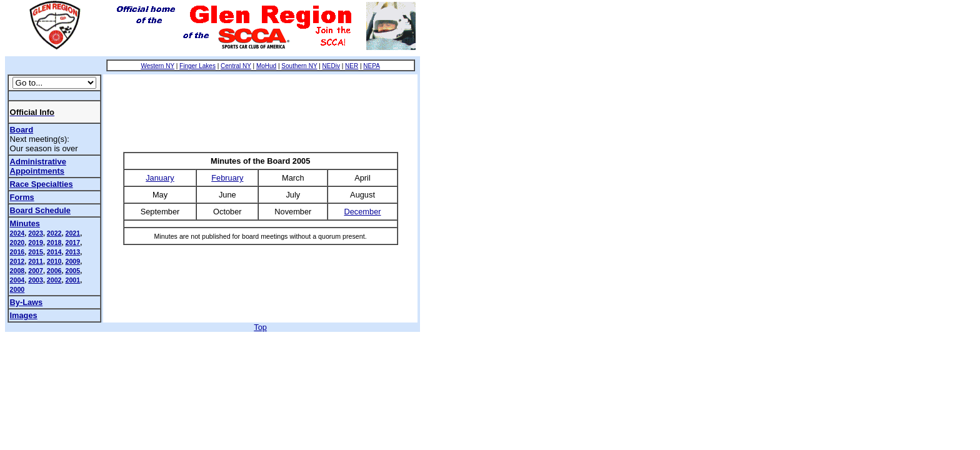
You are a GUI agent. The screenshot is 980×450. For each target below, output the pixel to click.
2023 (36, 233)
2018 (54, 242)
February (227, 178)
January (160, 178)
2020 (17, 242)
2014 (54, 252)
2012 (17, 261)
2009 (72, 261)
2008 (17, 271)
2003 (36, 280)
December (363, 212)
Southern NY (299, 66)
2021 (72, 233)
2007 (36, 271)
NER (352, 66)
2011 (36, 261)
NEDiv (331, 66)
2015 (36, 252)
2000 (17, 289)
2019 (36, 242)
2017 (72, 242)
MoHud (266, 66)
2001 (72, 280)
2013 (72, 252)
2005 (72, 271)
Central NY (236, 66)
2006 (54, 271)
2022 (54, 233)
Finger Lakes (197, 66)
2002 (54, 280)
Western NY (157, 66)
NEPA (372, 66)
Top (260, 327)
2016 (17, 252)
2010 (54, 261)
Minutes (25, 223)
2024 (17, 233)
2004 (17, 280)
